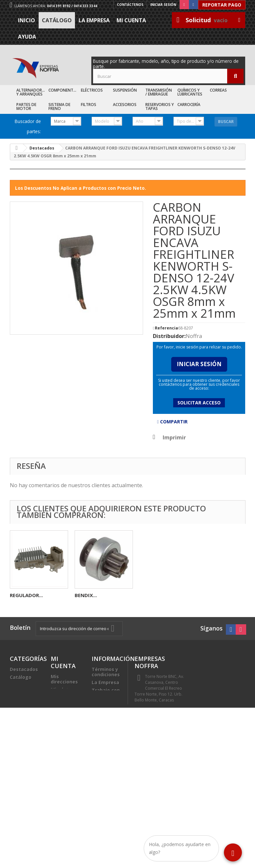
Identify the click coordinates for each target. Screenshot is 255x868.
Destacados (24, 669)
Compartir (172, 422)
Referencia (166, 328)
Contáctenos (130, 5)
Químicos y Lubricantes (190, 92)
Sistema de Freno (59, 106)
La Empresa (94, 20)
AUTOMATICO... (29, 595)
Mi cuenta (131, 20)
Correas (218, 90)
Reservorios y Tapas (160, 106)
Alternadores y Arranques (31, 92)
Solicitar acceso (199, 403)
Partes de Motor (26, 106)
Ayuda (27, 37)
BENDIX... (215, 595)
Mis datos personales (64, 692)
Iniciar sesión (163, 5)
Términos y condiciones (106, 672)
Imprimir (174, 437)
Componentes (63, 90)
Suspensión (125, 90)
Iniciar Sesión (199, 364)
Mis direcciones (64, 679)
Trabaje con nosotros (106, 693)
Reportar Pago (222, 5)
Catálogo (57, 20)
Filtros (89, 105)
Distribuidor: (169, 336)
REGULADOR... (156, 595)
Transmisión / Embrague (159, 92)
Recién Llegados (21, 688)
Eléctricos (92, 90)
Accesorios (125, 105)
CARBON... (87, 595)
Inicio (27, 20)
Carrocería (189, 105)
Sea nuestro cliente (106, 706)
